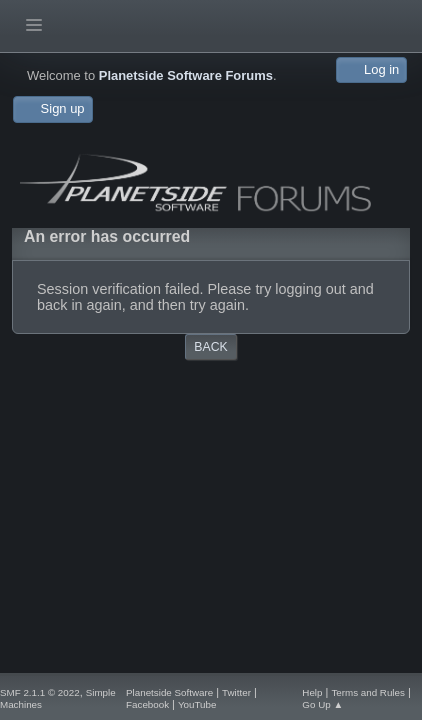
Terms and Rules (368, 692)
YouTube (197, 704)
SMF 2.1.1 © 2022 (40, 692)
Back (210, 347)
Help (312, 692)
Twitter (236, 692)
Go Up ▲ (322, 704)
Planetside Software (169, 692)
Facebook (147, 704)
